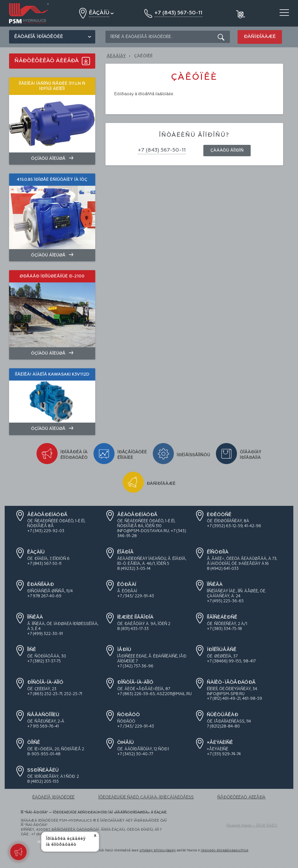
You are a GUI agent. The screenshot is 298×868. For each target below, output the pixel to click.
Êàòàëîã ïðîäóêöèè (39, 37)
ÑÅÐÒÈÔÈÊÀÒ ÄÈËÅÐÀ (241, 797)
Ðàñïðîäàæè (260, 37)
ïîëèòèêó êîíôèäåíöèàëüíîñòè (225, 850)
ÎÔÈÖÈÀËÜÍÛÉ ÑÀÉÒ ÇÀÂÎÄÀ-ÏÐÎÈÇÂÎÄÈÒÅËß (146, 797)
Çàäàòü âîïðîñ (227, 150)
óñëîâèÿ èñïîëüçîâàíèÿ (158, 850)
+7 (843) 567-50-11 (162, 150)
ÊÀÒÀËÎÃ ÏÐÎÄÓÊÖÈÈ (53, 797)
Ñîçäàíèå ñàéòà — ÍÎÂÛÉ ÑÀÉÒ (252, 826)
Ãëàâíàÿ (116, 56)
